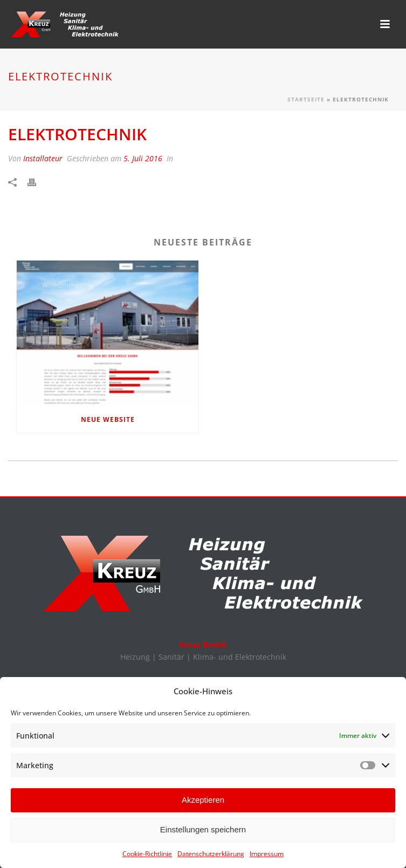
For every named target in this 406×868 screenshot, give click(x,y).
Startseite (306, 99)
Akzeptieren (203, 804)
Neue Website (108, 419)
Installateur (43, 158)
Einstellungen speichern (203, 833)
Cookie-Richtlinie (147, 857)
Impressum (267, 857)
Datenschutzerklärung (211, 857)
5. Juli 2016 (143, 158)
